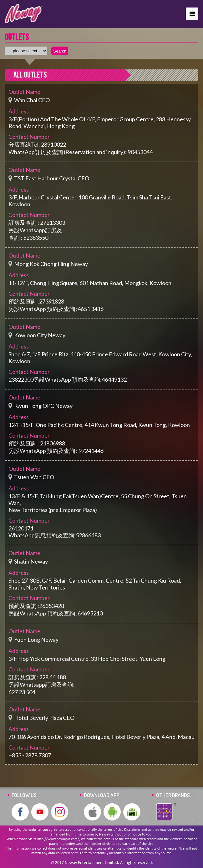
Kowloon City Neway (40, 335)
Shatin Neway (31, 561)
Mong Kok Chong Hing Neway (51, 264)
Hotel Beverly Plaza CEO (44, 718)
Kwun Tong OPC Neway (43, 406)
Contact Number (29, 137)
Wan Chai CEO (32, 100)
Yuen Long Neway (36, 640)
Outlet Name (24, 92)
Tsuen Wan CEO (34, 477)
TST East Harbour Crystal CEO (52, 178)
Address (19, 111)
